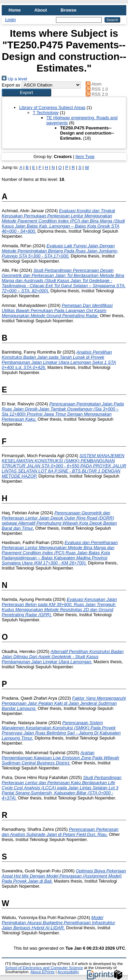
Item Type (85, 157)
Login (10, 20)
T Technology (46, 113)
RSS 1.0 (96, 89)
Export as (11, 85)
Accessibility (68, 972)
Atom (93, 84)
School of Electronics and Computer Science (44, 968)
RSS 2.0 (96, 94)
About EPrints (42, 972)
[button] (26, 92)
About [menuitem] (41, 10)
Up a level (14, 79)
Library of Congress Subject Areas (52, 107)
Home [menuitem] (15, 10)
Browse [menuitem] (69, 10)
